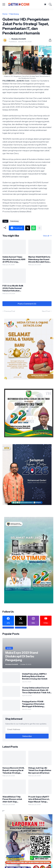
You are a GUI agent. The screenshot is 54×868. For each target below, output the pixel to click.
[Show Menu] (4, 4)
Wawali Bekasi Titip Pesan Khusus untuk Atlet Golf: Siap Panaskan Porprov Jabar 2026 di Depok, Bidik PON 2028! (14, 799)
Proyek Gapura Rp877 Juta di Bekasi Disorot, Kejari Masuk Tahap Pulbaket (39, 799)
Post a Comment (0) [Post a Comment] (27, 304)
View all (46, 236)
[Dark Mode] (45, 4)
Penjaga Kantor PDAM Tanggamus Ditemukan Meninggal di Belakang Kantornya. (33, 704)
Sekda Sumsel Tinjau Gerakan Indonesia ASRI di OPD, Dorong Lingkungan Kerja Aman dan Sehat (14, 259)
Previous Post (10, 311)
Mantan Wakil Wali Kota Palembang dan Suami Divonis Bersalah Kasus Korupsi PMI (39, 259)
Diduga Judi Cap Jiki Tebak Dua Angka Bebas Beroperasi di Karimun (40, 770)
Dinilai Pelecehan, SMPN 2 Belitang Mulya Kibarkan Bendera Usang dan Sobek (35, 676)
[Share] (49, 40)
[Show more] (39, 228)
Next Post (46, 311)
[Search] (50, 4)
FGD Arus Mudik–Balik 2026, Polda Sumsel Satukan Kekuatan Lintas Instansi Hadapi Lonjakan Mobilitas (13, 288)
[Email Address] (27, 729)
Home (5, 14)
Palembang (14, 14)
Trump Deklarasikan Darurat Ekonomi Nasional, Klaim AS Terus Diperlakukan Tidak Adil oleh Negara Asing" (36, 690)
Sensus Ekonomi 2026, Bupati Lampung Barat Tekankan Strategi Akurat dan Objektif (13, 770)
